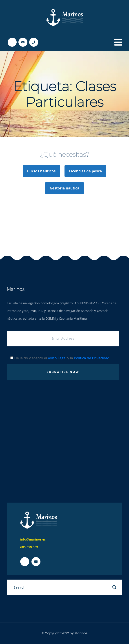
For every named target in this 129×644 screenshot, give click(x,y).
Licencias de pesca (85, 171)
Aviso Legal (57, 358)
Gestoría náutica (64, 188)
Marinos (81, 633)
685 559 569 (29, 547)
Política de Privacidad (92, 358)
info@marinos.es (33, 539)
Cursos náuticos (41, 171)
